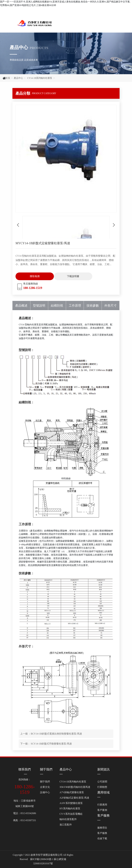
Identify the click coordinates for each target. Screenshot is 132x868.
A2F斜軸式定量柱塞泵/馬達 (74, 798)
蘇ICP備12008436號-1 (42, 859)
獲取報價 (35, 276)
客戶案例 (102, 810)
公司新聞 (102, 782)
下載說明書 (73, 276)
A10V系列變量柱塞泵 (71, 803)
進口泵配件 (66, 825)
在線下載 (102, 838)
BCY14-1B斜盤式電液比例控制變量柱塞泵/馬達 (56, 734)
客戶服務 (103, 815)
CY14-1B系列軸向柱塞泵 (39, 78)
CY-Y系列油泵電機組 (71, 814)
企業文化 (45, 787)
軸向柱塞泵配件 (68, 819)
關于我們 (46, 769)
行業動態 (102, 787)
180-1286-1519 (33, 288)
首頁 (8, 78)
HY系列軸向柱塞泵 (70, 808)
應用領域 (103, 792)
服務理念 (102, 828)
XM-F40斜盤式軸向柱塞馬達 (75, 787)
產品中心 (18, 78)
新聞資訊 (103, 769)
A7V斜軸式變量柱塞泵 (72, 792)
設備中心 (45, 792)
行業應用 (102, 805)
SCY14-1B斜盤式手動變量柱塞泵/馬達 (51, 744)
